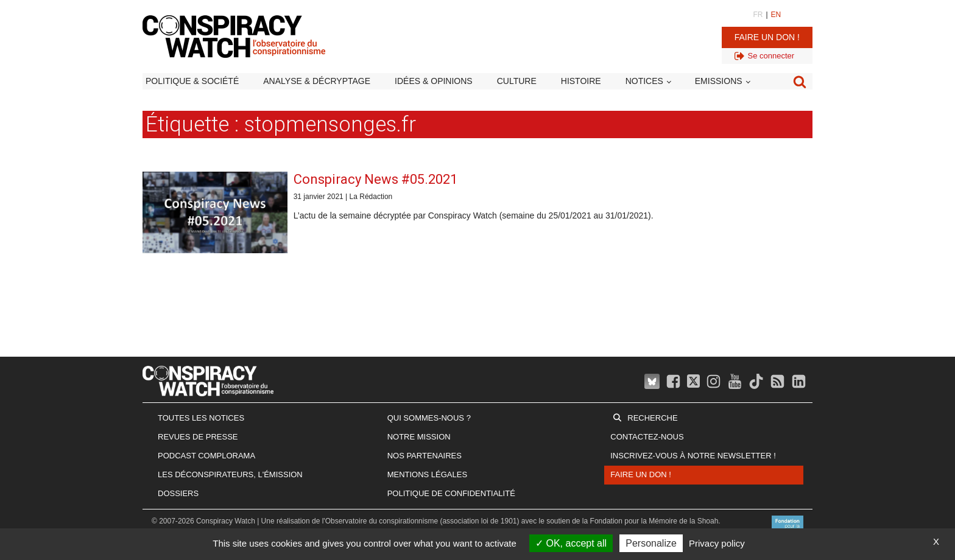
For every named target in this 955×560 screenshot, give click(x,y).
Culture (517, 81)
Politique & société (192, 81)
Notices (644, 81)
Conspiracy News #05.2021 (375, 179)
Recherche (652, 418)
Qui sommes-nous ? (429, 418)
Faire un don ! (767, 37)
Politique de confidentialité (451, 493)
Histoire (581, 81)
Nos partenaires (425, 456)
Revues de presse (198, 437)
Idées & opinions (434, 81)
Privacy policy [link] (717, 543)
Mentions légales (427, 474)
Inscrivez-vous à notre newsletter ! (693, 456)
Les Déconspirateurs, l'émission (230, 474)
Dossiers (178, 493)
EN (776, 15)
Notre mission (419, 437)
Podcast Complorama (206, 456)
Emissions (719, 81)
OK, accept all (571, 543)
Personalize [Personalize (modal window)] (651, 543)
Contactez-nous (647, 437)
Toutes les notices (201, 418)
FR (758, 15)
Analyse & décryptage (317, 81)
